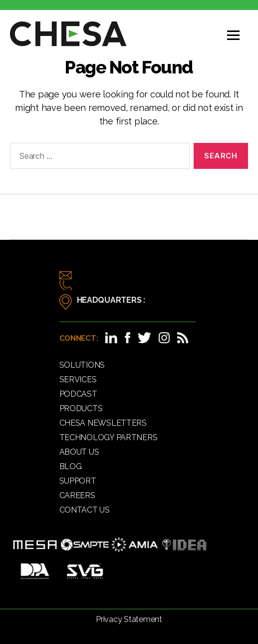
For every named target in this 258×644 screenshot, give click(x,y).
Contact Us (85, 510)
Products (81, 408)
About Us (79, 452)
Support (78, 481)
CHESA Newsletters (103, 423)
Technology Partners (109, 437)
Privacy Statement (129, 619)
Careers (77, 495)
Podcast (78, 394)
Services (78, 379)
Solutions (82, 365)
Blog (71, 466)
